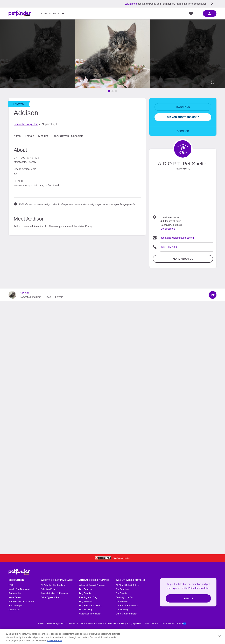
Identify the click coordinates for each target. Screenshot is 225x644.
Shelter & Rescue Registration (51, 624)
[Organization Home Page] (183, 149)
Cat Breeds (121, 593)
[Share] (213, 295)
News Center (15, 597)
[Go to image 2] (112, 91)
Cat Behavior (122, 601)
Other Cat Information (127, 614)
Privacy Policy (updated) (130, 624)
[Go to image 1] (109, 91)
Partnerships (15, 593)
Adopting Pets (48, 589)
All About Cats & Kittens (128, 585)
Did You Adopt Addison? (183, 117)
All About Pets (50, 13)
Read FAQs (183, 107)
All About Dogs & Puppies (92, 585)
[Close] (220, 636)
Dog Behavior (86, 601)
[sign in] (210, 13)
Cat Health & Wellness (127, 606)
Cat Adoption (122, 589)
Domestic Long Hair (26, 124)
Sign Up (188, 598)
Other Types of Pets (51, 597)
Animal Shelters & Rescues (54, 593)
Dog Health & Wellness (91, 606)
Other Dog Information (90, 614)
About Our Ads (151, 624)
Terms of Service (87, 624)
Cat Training (122, 610)
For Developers (16, 606)
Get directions (168, 229)
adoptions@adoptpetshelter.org (177, 238)
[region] (112, 636)
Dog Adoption (86, 589)
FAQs (11, 585)
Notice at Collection (107, 624)
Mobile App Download (19, 589)
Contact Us (14, 610)
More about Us (183, 259)
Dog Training (86, 610)
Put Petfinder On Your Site (22, 601)
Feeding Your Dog (88, 597)
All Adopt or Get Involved (53, 585)
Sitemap (72, 624)
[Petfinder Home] (20, 13)
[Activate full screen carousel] (213, 82)
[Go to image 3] (116, 91)
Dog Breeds (85, 593)
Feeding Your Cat (124, 597)
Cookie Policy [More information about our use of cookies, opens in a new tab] (55, 641)
